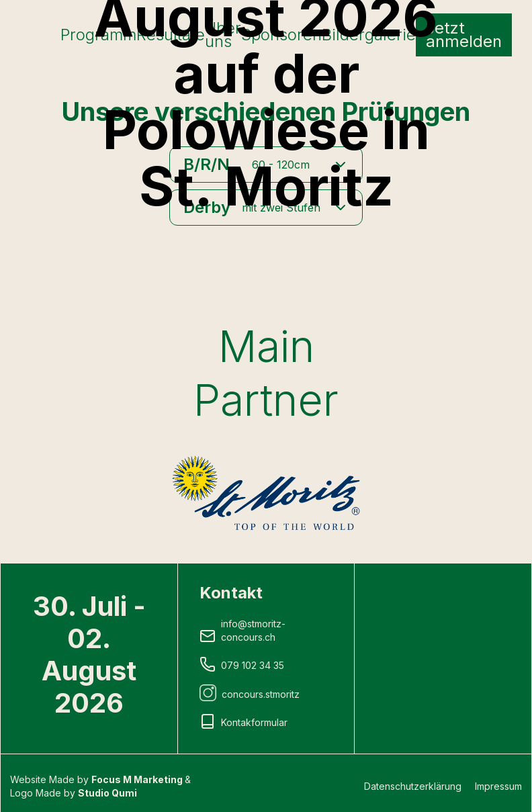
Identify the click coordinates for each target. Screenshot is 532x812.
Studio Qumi (107, 793)
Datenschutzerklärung (413, 786)
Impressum (498, 786)
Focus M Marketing (138, 779)
